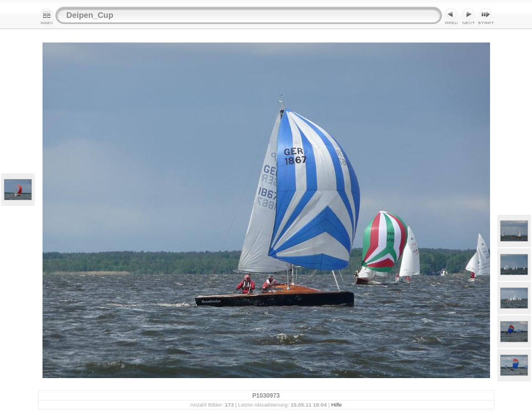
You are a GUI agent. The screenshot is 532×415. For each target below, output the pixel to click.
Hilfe (336, 405)
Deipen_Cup (90, 15)
